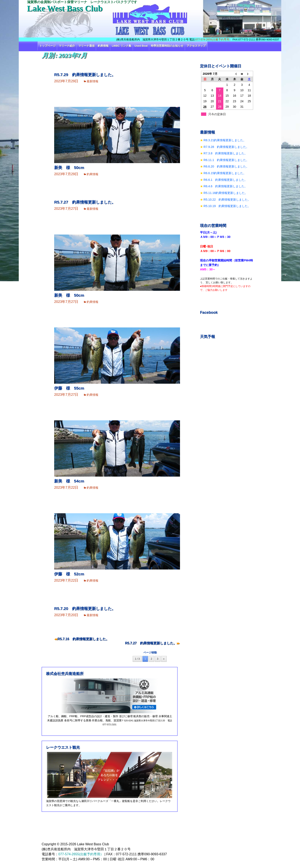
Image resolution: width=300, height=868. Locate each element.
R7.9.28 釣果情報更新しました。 (226, 147)
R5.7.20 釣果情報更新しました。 (85, 609)
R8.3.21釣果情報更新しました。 (225, 140)
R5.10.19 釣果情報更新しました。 (227, 206)
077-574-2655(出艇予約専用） (214, 39)
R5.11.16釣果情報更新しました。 (226, 193)
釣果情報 (103, 46)
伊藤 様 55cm (69, 388)
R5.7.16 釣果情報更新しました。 (83, 639)
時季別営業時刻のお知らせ (167, 46)
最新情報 (92, 81)
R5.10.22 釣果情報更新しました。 (227, 200)
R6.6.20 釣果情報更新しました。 (226, 166)
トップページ (47, 46)
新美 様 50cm (69, 168)
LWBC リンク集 (122, 46)
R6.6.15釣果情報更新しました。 (225, 173)
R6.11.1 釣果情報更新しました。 (226, 160)
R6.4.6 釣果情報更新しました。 (225, 186)
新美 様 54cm (69, 481)
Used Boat (141, 46)
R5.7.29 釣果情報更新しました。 (85, 75)
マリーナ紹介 (67, 46)
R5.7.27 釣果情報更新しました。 (85, 202)
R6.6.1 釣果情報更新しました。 (225, 180)
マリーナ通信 (86, 46)
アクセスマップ (196, 46)
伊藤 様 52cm (69, 574)
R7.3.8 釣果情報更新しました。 (225, 153)
